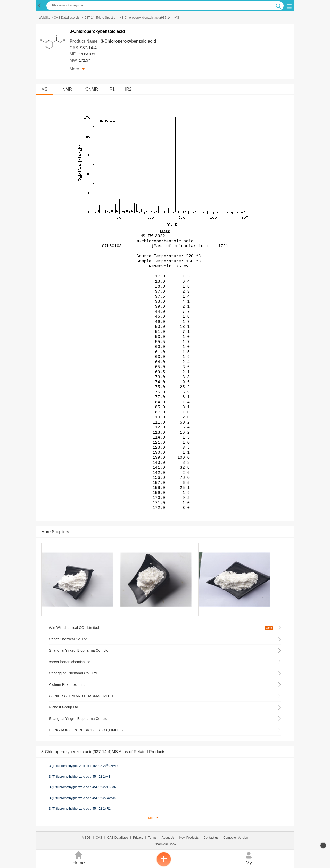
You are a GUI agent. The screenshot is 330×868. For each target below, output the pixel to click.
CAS (99, 838)
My (249, 858)
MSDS (86, 838)
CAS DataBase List (67, 18)
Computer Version (236, 838)
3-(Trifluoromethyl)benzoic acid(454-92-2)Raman (82, 798)
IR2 (128, 89)
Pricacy (138, 838)
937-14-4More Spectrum (102, 18)
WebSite (44, 18)
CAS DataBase (118, 838)
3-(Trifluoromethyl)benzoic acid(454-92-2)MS (80, 777)
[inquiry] (164, 865)
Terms (152, 838)
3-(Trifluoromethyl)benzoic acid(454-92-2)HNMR (83, 787)
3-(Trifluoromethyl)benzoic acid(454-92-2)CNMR (83, 766)
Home (79, 858)
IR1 (112, 89)
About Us (168, 838)
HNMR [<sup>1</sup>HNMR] (65, 89)
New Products (189, 838)
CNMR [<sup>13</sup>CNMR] (90, 89)
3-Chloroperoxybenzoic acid (128, 41)
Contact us (211, 838)
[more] (324, 845)
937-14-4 (88, 48)
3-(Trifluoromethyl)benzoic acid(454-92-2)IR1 (80, 809)
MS (44, 89)
